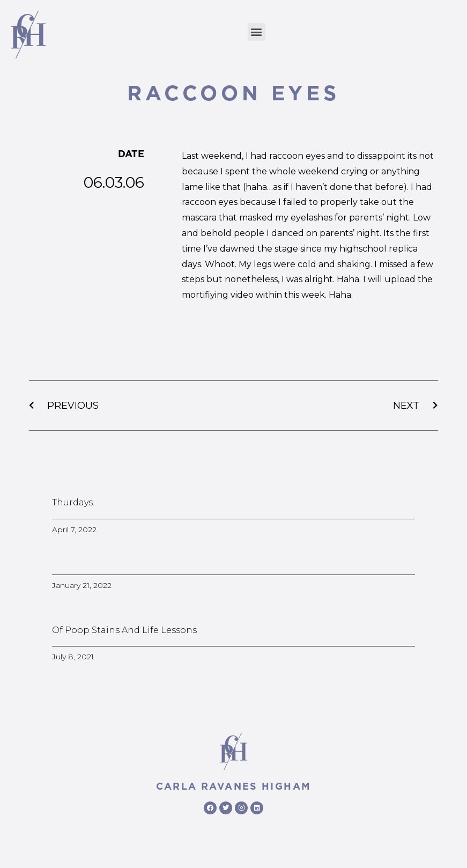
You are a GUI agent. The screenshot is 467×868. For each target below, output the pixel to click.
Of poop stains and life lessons (124, 630)
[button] (257, 32)
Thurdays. (73, 502)
